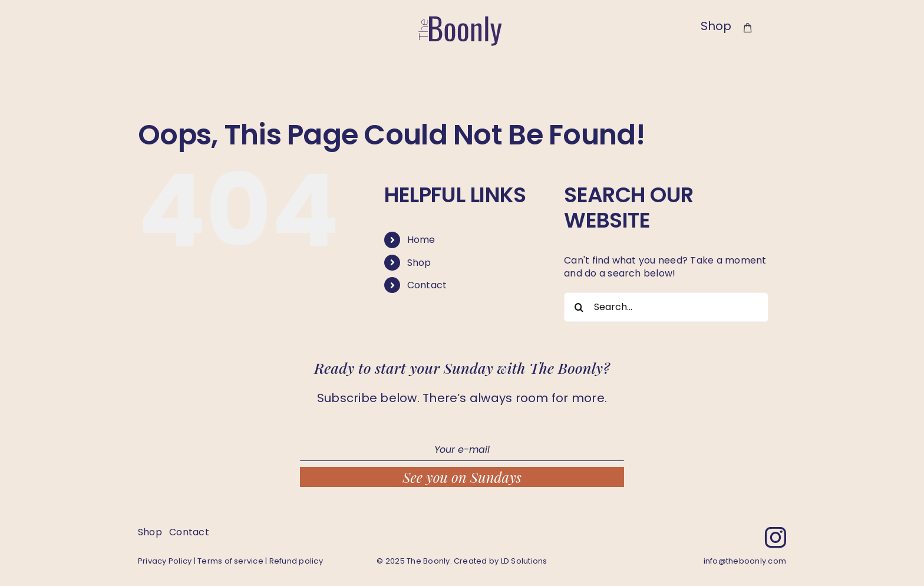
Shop (419, 263)
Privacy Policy (165, 561)
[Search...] (666, 307)
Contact (427, 285)
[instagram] (775, 538)
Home (421, 240)
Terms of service (230, 561)
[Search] (579, 307)
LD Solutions (524, 561)
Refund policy (296, 561)
